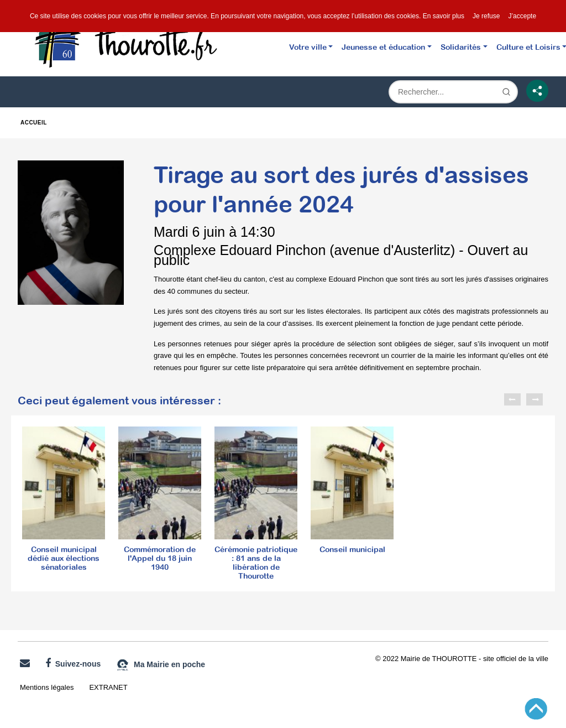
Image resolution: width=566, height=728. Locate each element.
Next (534, 399)
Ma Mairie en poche (161, 665)
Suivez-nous (73, 663)
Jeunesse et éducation (383, 47)
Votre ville (308, 47)
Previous (512, 399)
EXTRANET (108, 687)
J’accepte (522, 16)
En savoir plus (444, 16)
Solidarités (461, 47)
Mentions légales (47, 687)
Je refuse (486, 16)
